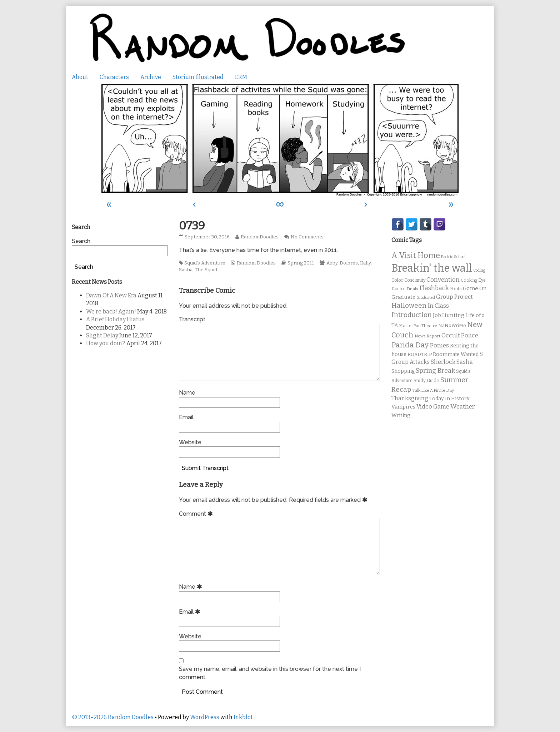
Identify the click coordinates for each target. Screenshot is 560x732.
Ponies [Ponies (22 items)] (439, 345)
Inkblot (243, 717)
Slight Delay (102, 335)
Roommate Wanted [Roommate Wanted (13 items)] (456, 354)
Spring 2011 (301, 263)
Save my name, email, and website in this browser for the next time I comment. (270, 673)
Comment (197, 514)
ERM (241, 77)
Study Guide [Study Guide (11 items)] (426, 380)
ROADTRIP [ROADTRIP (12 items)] (420, 355)
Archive (151, 77)
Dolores (349, 263)
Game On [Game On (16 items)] (475, 288)
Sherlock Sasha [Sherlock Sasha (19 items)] (452, 362)
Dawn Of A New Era (111, 295)
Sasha (186, 270)
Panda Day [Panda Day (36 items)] (410, 345)
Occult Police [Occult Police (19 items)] (460, 335)
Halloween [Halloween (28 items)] (409, 305)
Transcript (192, 319)
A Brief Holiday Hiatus (115, 319)
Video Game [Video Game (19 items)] (433, 407)
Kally (365, 263)
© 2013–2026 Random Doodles (113, 717)
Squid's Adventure (205, 263)
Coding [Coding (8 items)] (479, 270)
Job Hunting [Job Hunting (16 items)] (449, 315)
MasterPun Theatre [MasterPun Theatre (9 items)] (418, 326)
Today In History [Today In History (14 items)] (449, 399)
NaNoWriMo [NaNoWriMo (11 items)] (452, 325)
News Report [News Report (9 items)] (427, 336)
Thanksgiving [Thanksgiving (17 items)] (410, 398)
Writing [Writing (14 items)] (401, 416)
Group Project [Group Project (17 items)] (454, 297)
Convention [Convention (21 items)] (443, 280)
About (80, 77)
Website (190, 442)
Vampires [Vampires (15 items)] (403, 407)
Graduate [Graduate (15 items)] (403, 297)
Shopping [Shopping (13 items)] (403, 371)
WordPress (205, 717)
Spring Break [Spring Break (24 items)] (435, 371)
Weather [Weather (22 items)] (463, 407)
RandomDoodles (259, 237)
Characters (114, 77)
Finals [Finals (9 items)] (412, 289)
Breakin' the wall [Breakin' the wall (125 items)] (432, 268)
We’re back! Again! (111, 311)
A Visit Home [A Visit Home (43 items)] (416, 256)
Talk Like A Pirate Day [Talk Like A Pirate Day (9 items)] (433, 390)
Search (81, 241)
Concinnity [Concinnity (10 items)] (415, 280)
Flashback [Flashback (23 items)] (434, 288)
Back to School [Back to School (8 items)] (453, 257)
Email (186, 417)
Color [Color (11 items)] (397, 280)
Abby (332, 263)
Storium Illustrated (198, 77)
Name (187, 393)
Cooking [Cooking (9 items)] (469, 280)
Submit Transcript (205, 468)
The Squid (206, 270)
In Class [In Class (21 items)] (438, 306)
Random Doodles (256, 263)
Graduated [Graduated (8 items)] (426, 298)
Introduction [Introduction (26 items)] (412, 315)
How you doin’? (106, 343)
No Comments (307, 237)
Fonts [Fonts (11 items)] (456, 289)
